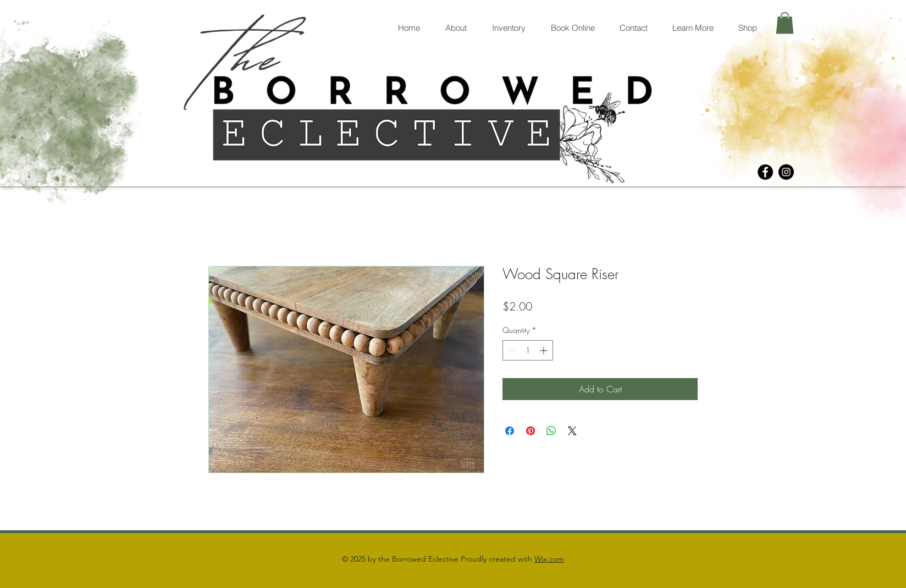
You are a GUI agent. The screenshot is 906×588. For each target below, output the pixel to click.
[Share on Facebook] (510, 431)
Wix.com (549, 559)
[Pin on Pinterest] (531, 431)
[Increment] (545, 350)
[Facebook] (765, 172)
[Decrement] (511, 350)
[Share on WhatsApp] (551, 431)
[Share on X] (572, 431)
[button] (785, 23)
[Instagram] (786, 172)
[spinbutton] (528, 350)
